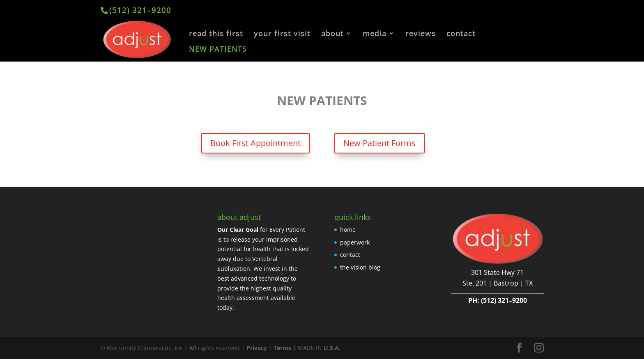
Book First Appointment (255, 143)
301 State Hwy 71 (497, 272)
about (332, 34)
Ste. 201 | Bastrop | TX (498, 283)
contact (461, 34)
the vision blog (360, 267)
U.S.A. (332, 348)
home (348, 230)
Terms (282, 348)
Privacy (257, 348)
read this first (216, 34)
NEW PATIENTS (218, 50)
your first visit (282, 34)
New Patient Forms (379, 143)
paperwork (355, 242)
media (375, 34)
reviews (421, 34)
